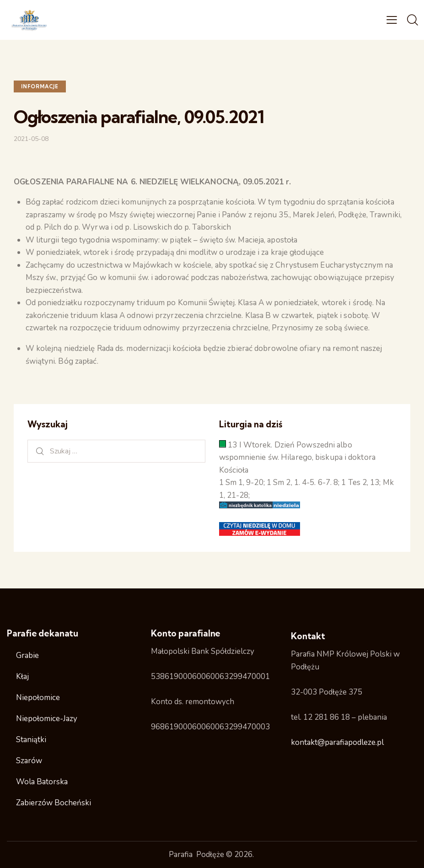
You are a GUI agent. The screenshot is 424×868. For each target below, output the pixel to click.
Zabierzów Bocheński (54, 803)
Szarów (29, 761)
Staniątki (31, 740)
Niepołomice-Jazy (47, 719)
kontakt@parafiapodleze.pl (337, 742)
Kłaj (22, 677)
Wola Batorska (42, 782)
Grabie (27, 655)
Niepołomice (38, 698)
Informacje (40, 86)
